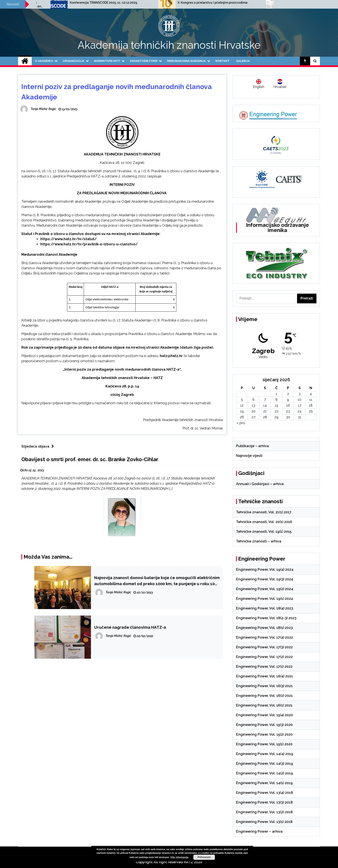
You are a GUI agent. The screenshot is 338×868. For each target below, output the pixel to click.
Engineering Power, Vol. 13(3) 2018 (264, 802)
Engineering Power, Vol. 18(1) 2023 (264, 628)
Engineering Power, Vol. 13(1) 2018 (264, 822)
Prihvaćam (204, 857)
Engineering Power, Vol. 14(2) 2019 (264, 773)
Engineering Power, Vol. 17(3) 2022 (264, 647)
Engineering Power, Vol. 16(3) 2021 (264, 686)
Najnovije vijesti (249, 456)
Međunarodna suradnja (186, 61)
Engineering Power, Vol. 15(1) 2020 (264, 744)
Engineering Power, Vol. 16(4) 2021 (264, 676)
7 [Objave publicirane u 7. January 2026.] (265, 400)
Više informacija (179, 857)
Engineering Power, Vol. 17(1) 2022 (264, 667)
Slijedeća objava (39, 446)
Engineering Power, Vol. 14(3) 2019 (264, 764)
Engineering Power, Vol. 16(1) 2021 (264, 705)
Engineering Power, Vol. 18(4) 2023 (265, 608)
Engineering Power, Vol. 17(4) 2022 (264, 637)
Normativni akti (107, 61)
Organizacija (74, 61)
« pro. (241, 423)
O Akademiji (44, 61)
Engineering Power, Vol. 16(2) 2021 (264, 696)
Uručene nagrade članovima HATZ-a (130, 627)
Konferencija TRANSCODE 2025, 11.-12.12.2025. (182, 3)
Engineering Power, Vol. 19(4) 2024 (265, 570)
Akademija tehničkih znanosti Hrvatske (169, 45)
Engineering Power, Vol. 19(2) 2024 (265, 589)
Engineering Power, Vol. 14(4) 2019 (265, 754)
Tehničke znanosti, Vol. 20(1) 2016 (264, 522)
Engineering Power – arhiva (259, 831)
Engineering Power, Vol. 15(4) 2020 (264, 715)
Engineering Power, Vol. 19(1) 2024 (264, 599)
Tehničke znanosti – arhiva (259, 541)
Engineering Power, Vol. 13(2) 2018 (264, 812)
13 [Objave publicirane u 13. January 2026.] (253, 405)
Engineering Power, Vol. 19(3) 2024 (265, 579)
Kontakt (222, 61)
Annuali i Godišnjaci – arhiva (260, 484)
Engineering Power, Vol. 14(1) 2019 (264, 783)
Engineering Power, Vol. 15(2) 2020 (264, 734)
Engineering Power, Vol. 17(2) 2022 (264, 657)
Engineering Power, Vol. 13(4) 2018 (264, 793)
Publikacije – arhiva (252, 446)
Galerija (243, 61)
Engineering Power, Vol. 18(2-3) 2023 (266, 618)
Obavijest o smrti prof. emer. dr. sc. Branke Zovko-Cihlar (90, 459)
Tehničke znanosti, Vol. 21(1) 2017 (264, 512)
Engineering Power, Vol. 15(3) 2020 (264, 725)
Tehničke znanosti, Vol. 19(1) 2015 (264, 532)
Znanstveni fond (144, 61)
